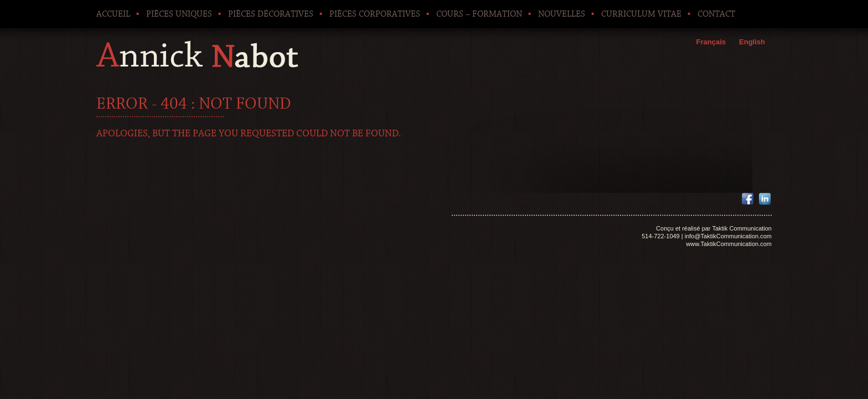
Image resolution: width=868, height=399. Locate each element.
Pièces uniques (179, 14)
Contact (716, 14)
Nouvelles (562, 14)
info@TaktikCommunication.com (728, 236)
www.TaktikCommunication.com (729, 244)
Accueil (113, 14)
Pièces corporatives (375, 14)
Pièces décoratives (271, 14)
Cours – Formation (479, 14)
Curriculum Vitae (641, 14)
